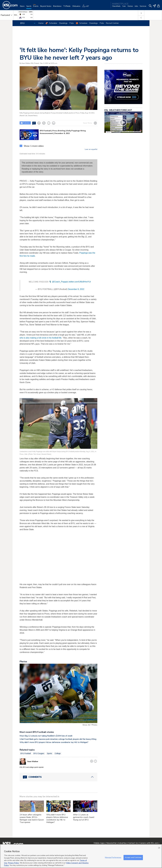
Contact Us (133, 843)
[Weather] (86, 7)
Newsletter (111, 843)
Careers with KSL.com (149, 843)
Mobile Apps (99, 843)
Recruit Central (112, 23)
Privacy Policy (13, 863)
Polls (72, 23)
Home (41, 23)
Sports (49, 753)
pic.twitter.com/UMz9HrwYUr (78, 282)
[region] (81, 856)
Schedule (53, 23)
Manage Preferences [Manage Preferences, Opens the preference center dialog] (113, 857)
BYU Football (26, 753)
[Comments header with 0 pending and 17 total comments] (58, 777)
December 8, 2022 (76, 289)
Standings (63, 23)
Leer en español (91, 149)
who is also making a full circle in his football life (41, 338)
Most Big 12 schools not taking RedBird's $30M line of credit (46, 736)
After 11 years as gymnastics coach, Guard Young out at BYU (84, 817)
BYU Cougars (39, 753)
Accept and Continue (133, 857)
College (58, 753)
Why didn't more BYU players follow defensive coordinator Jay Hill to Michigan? (54, 742)
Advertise (122, 843)
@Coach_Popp (59, 282)
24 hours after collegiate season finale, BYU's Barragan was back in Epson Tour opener (32, 819)
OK (159, 848)
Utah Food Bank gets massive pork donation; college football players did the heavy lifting (58, 739)
